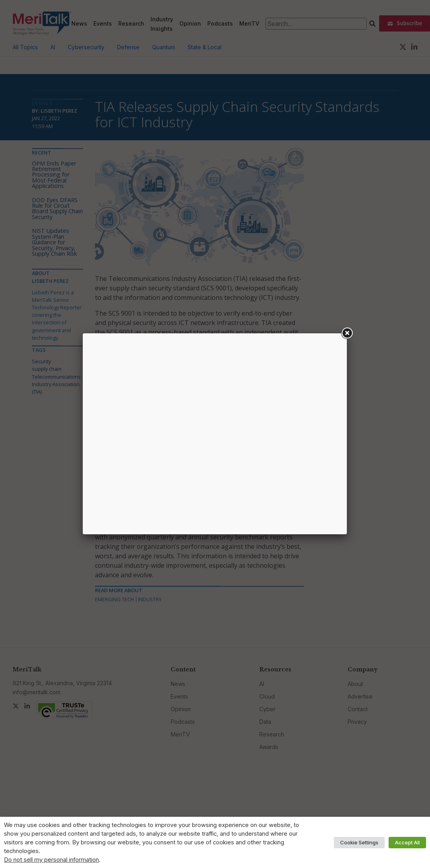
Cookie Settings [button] (359, 842)
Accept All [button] (407, 842)
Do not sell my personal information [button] (51, 860)
